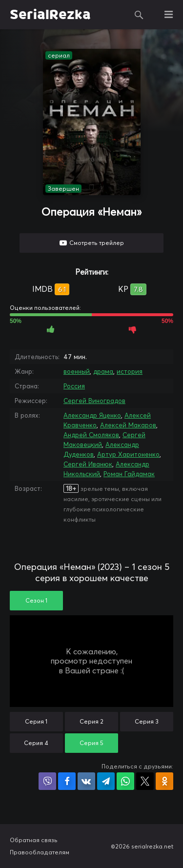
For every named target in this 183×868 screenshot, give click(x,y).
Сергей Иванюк (88, 464)
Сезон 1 (36, 600)
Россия (74, 386)
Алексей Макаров (128, 425)
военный (77, 371)
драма (103, 371)
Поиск (139, 15)
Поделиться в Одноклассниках (164, 781)
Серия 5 (91, 743)
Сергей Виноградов (94, 401)
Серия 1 (36, 721)
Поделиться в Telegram (106, 781)
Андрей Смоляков (91, 435)
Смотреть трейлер (97, 243)
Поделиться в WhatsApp (125, 781)
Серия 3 (147, 721)
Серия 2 (91, 721)
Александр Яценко (92, 415)
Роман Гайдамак (129, 474)
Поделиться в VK (86, 781)
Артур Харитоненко (128, 454)
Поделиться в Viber (47, 781)
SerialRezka (50, 15)
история (130, 371)
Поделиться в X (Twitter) (145, 781)
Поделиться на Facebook (67, 781)
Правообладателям (40, 852)
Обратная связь (34, 840)
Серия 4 (36, 743)
